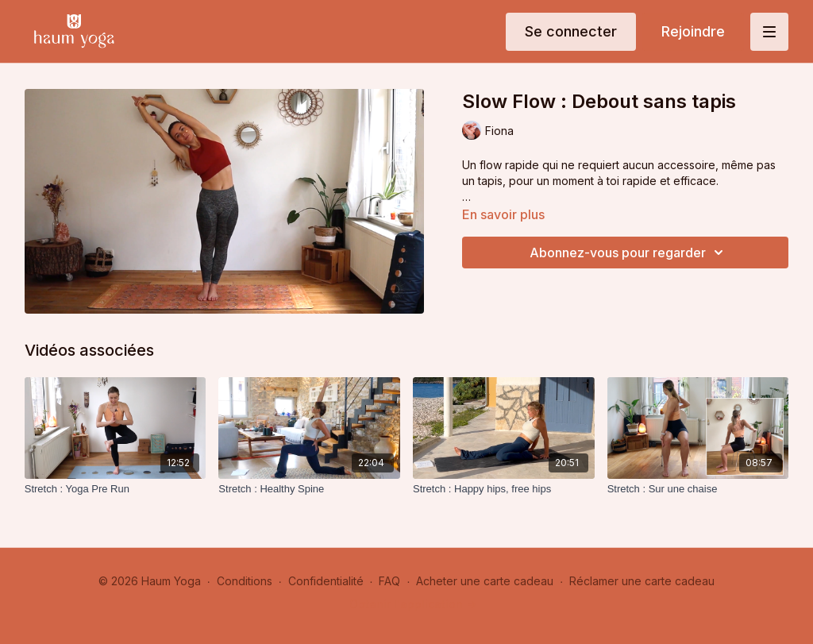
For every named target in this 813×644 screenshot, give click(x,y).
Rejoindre (693, 31)
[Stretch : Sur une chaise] (698, 489)
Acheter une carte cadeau (485, 581)
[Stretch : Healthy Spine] (309, 489)
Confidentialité (326, 581)
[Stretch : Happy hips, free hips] (504, 489)
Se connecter (571, 31)
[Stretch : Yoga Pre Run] (116, 489)
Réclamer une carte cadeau (642, 581)
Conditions (245, 581)
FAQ (389, 581)
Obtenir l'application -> (413, 604)
